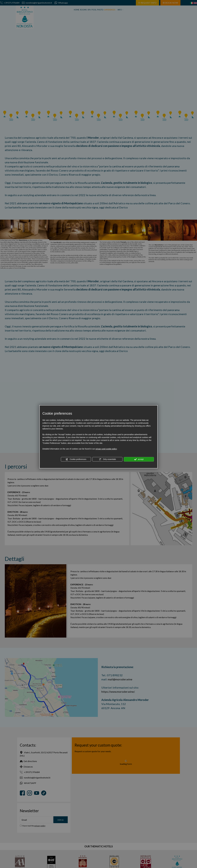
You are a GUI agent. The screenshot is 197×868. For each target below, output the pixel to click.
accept (139, 459)
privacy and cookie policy (106, 449)
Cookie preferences (76, 459)
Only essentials (107, 459)
